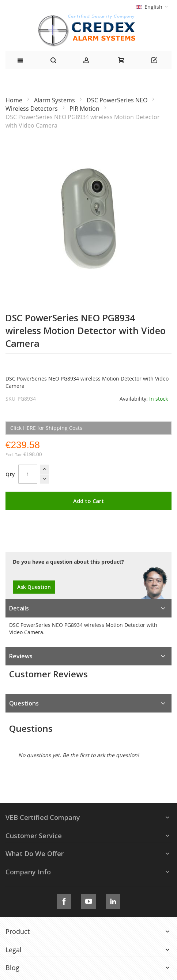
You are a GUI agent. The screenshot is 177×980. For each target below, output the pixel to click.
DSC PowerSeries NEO (118, 100)
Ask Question (34, 587)
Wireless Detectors (32, 109)
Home (15, 100)
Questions (24, 703)
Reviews (21, 656)
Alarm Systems (55, 100)
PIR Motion (85, 109)
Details (19, 608)
